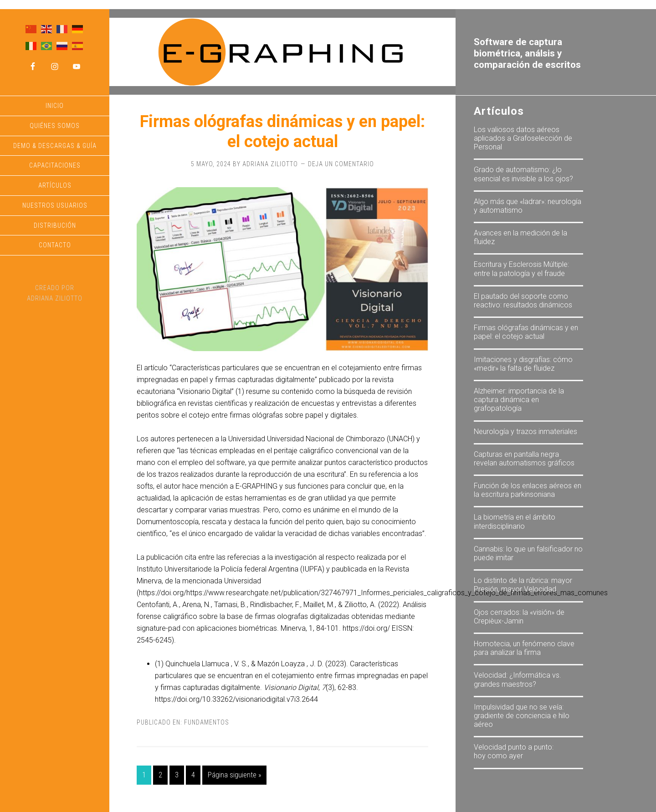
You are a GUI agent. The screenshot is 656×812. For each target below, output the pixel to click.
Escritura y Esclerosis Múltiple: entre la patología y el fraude (521, 269)
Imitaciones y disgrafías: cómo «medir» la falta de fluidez (523, 364)
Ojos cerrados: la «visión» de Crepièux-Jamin (519, 617)
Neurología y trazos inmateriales (525, 432)
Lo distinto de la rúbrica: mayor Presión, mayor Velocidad (523, 585)
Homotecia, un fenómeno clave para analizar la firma (524, 648)
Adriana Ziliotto (55, 298)
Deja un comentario (341, 164)
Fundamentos (207, 722)
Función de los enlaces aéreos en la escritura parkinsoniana (528, 490)
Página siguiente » (234, 775)
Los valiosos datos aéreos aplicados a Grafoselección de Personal (523, 138)
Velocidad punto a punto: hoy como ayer (514, 751)
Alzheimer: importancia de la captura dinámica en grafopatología (519, 400)
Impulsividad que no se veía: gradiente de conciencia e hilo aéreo (522, 716)
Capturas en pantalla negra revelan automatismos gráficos (524, 459)
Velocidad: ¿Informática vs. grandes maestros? (518, 679)
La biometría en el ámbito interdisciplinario (515, 521)
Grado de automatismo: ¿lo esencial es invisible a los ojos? (523, 174)
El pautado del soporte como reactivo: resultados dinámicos (523, 301)
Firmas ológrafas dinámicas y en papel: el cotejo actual (282, 131)
